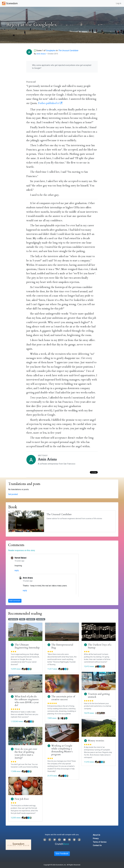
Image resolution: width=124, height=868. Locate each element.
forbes (22, 619)
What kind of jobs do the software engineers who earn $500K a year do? (27, 701)
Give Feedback (62, 854)
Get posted (13, 494)
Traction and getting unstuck (99, 695)
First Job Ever (22, 799)
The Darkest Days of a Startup (100, 646)
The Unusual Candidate (68, 50)
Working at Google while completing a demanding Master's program (62, 750)
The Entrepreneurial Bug (62, 646)
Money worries (96, 741)
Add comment (15, 601)
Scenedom (10, 3)
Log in (118, 3)
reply (17, 570)
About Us (97, 835)
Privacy (96, 839)
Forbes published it (50, 103)
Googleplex (51, 50)
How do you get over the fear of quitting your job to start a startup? (26, 753)
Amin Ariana (41, 54)
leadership (41, 619)
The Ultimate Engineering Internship (27, 646)
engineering (13, 619)
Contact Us (97, 845)
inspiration (31, 619)
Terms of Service (100, 842)
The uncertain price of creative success (63, 698)
